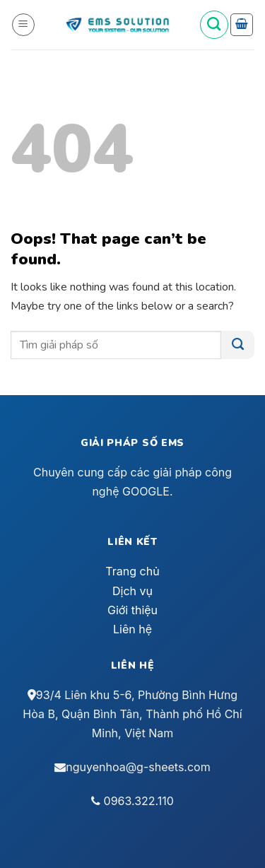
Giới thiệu (132, 610)
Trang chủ (132, 571)
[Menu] (23, 25)
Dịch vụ (132, 591)
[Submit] (238, 345)
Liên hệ (132, 629)
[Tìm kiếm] (214, 25)
